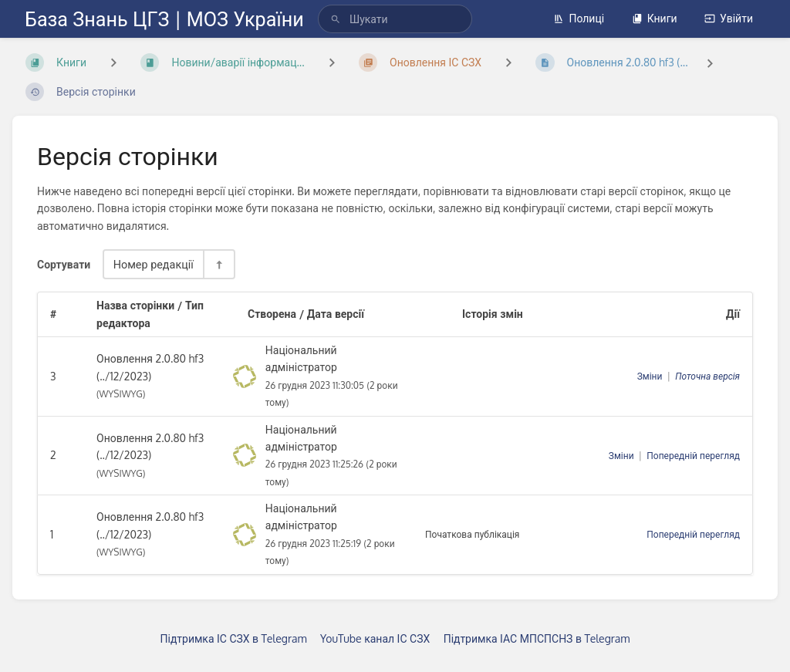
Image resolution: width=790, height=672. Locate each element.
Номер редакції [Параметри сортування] (154, 264)
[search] (395, 19)
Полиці (579, 18)
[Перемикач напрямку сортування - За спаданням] (218, 264)
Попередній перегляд (693, 456)
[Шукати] (336, 19)
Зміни (650, 376)
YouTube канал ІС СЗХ (375, 638)
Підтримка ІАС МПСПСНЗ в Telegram (537, 638)
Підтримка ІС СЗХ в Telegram (234, 638)
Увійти (729, 18)
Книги (655, 18)
